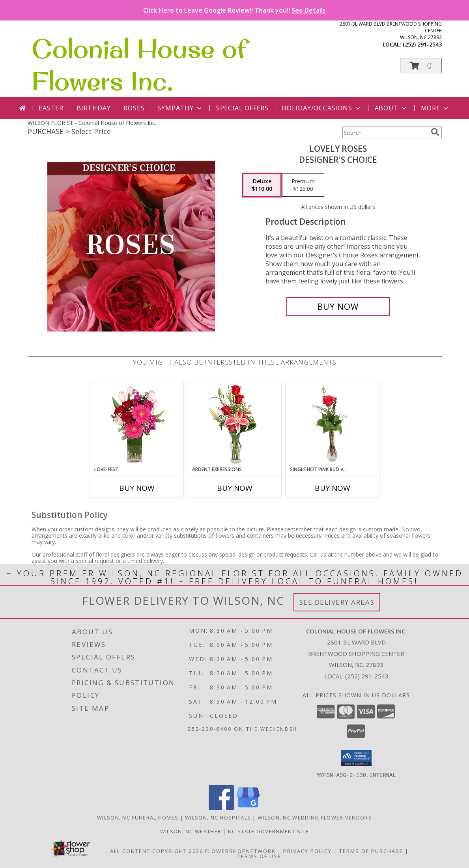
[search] (435, 132)
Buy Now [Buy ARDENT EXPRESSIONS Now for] (235, 488)
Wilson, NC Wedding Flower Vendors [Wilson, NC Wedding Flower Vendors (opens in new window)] (315, 817)
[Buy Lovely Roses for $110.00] (338, 307)
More (435, 108)
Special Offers (242, 108)
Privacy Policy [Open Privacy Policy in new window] (307, 851)
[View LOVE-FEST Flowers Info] (137, 424)
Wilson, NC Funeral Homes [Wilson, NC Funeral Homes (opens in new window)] (138, 817)
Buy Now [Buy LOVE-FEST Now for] (137, 488)
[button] (421, 66)
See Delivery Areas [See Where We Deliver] (337, 602)
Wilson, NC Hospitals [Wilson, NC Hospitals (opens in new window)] (218, 817)
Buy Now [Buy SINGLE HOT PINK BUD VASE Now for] (333, 488)
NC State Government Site (268, 831)
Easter (51, 108)
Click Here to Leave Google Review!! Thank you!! (234, 10)
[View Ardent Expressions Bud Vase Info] (234, 424)
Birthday (93, 108)
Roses (134, 108)
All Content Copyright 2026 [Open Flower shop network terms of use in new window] (157, 851)
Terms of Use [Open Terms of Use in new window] (259, 856)
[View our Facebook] (221, 807)
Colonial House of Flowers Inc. (139, 65)
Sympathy (180, 108)
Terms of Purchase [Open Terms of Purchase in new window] (371, 851)
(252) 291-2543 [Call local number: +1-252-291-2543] (422, 44)
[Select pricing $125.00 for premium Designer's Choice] (303, 185)
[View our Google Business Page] (248, 807)
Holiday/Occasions (322, 108)
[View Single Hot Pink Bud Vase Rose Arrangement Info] (332, 424)
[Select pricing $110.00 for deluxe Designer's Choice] (262, 185)
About (391, 108)
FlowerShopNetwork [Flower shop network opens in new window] (240, 851)
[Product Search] (385, 132)
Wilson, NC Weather (191, 831)
